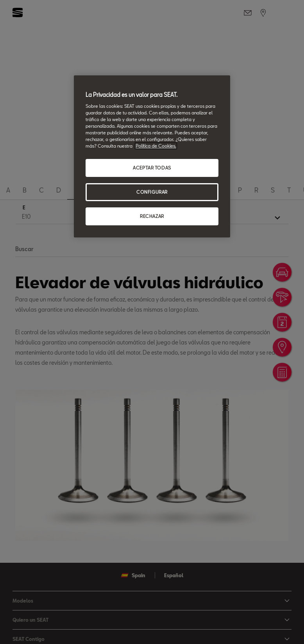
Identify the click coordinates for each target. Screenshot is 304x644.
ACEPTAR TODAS (152, 168)
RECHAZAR (152, 216)
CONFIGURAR (152, 192)
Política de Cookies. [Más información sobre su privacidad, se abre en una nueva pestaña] (156, 146)
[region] (152, 156)
